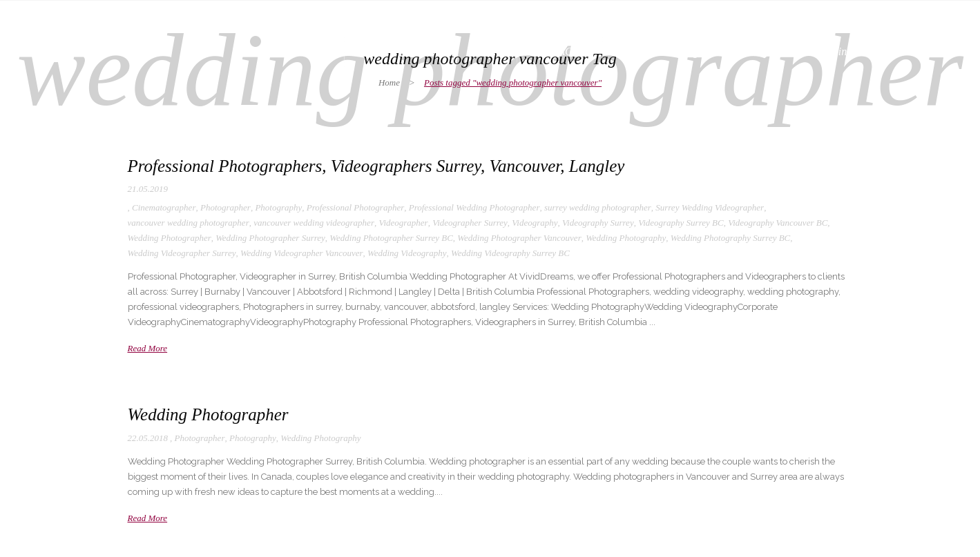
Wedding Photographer (170, 238)
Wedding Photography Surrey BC (730, 238)
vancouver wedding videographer (314, 223)
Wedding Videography (407, 253)
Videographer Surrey (470, 223)
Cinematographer (164, 207)
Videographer (403, 223)
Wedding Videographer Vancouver (302, 253)
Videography (535, 223)
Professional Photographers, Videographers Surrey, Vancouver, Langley (376, 166)
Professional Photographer (355, 207)
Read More (148, 348)
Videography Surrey (598, 223)
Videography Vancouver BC (778, 223)
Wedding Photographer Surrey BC (391, 238)
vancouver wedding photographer (189, 223)
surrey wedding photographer (598, 207)
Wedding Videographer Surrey (182, 253)
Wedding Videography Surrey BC (510, 253)
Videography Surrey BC (681, 223)
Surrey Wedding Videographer (710, 207)
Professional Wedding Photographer (474, 207)
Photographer (225, 207)
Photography (278, 207)
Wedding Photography (626, 238)
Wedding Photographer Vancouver (519, 238)
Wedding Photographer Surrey (270, 238)
